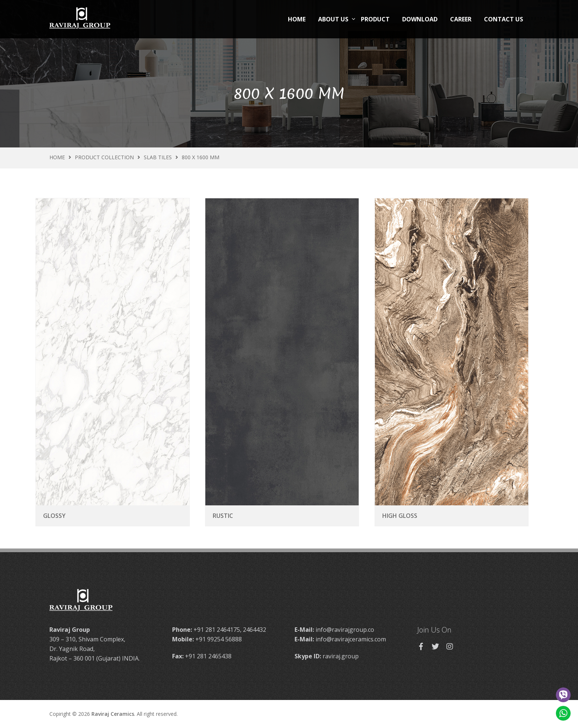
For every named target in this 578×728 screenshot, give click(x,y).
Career (461, 19)
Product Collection (104, 157)
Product (375, 19)
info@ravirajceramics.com (351, 639)
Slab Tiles (158, 157)
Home (297, 19)
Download (420, 19)
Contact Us (504, 19)
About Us (333, 19)
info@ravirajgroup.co (345, 630)
